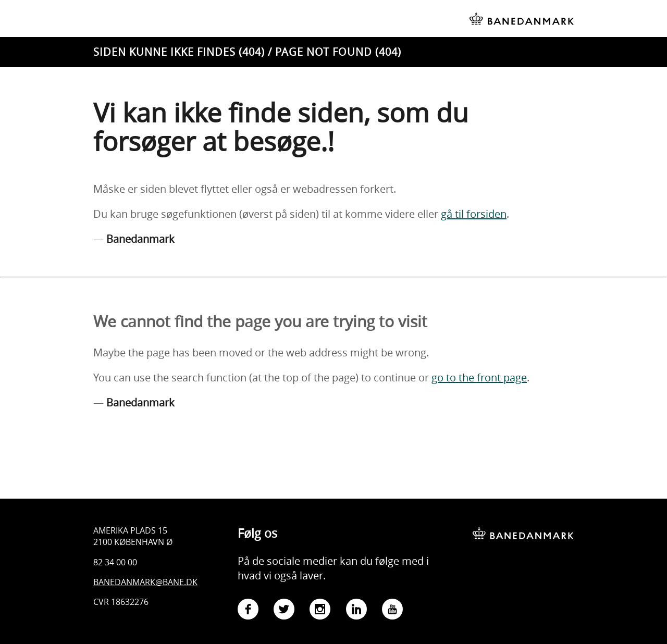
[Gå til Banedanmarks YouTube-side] (392, 611)
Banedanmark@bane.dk (145, 582)
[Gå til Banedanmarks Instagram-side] (320, 611)
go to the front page (479, 377)
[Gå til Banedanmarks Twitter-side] (284, 611)
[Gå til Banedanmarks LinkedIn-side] (356, 611)
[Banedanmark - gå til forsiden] (523, 525)
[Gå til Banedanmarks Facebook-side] (248, 611)
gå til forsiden (474, 214)
